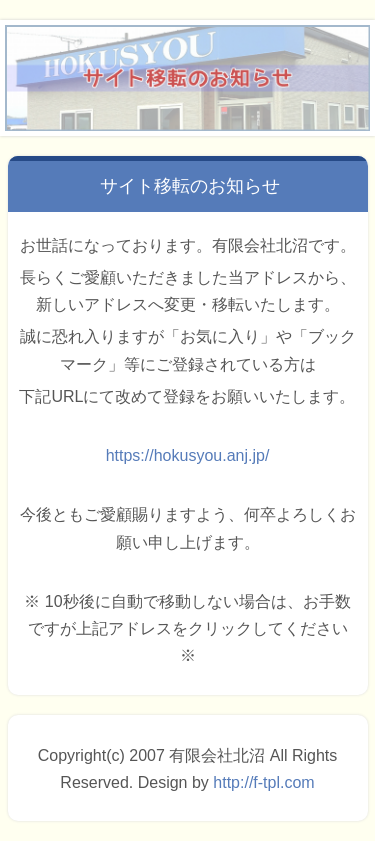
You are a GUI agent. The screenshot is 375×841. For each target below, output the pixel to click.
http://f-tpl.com (263, 782)
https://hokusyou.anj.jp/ (188, 455)
